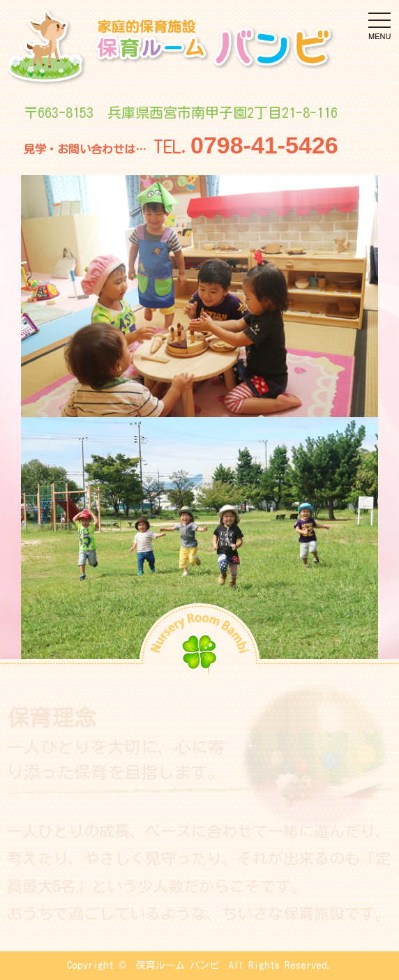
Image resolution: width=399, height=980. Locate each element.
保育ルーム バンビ (178, 965)
